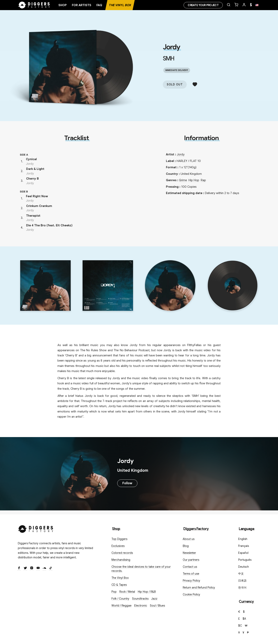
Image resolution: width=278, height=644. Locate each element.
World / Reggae (121, 606)
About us (189, 539)
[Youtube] (38, 568)
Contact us (190, 567)
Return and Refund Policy (199, 588)
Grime (183, 180)
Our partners (191, 560)
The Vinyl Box (120, 5)
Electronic (141, 606)
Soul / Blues (157, 606)
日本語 (242, 581)
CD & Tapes (119, 585)
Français (244, 546)
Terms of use (191, 574)
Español (243, 553)
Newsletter (189, 553)
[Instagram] (32, 568)
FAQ (99, 5)
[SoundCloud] (44, 568)
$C (240, 626)
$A (244, 619)
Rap (203, 180)
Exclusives (118, 546)
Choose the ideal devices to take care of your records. (141, 569)
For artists (82, 5)
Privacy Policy (191, 581)
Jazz (154, 599)
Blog (186, 546)
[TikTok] (51, 568)
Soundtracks (140, 599)
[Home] (34, 5)
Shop (63, 5)
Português (245, 560)
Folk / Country (120, 599)
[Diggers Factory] (36, 528)
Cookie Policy (191, 594)
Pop (114, 592)
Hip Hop (194, 180)
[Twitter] (25, 568)
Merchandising (121, 560)
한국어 (242, 588)
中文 (241, 574)
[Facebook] (19, 568)
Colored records (122, 553)
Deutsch (244, 567)
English (243, 539)
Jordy (171, 47)
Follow (127, 483)
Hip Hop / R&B (147, 592)
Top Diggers (119, 539)
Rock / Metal (127, 592)
